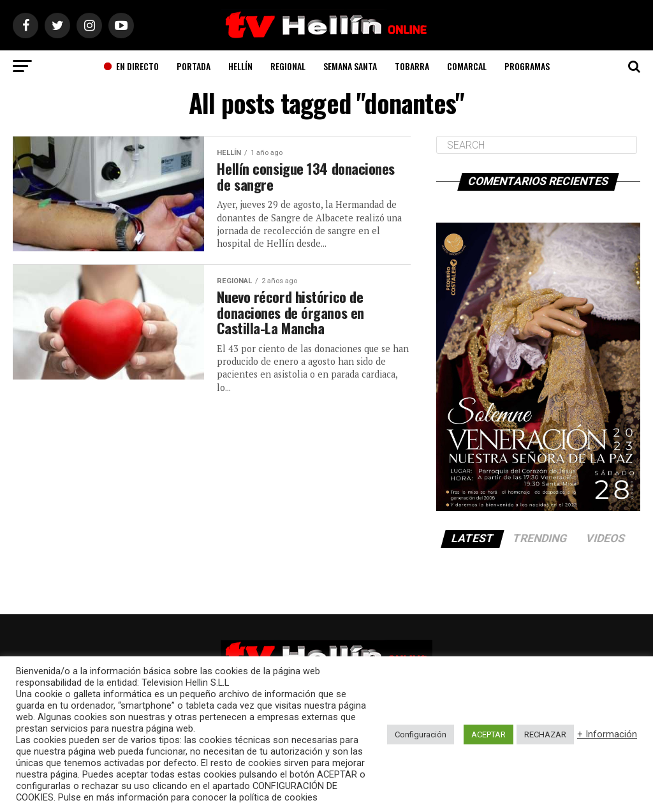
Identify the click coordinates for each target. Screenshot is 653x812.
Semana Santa (350, 66)
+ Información (607, 734)
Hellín (240, 66)
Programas (527, 66)
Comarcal (467, 66)
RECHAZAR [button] (545, 734)
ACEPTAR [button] (488, 734)
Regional (288, 66)
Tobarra (412, 66)
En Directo (131, 66)
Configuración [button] (421, 734)
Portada (194, 66)
